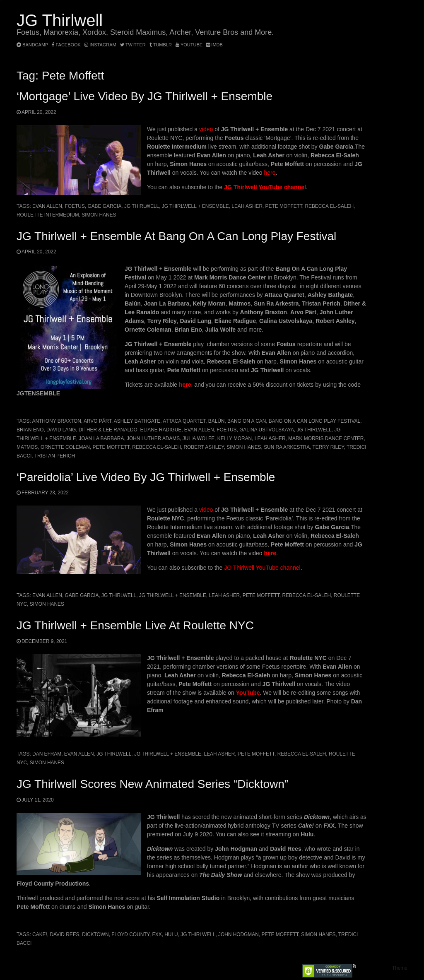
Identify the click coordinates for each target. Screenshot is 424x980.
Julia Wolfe (199, 438)
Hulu (171, 934)
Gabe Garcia (104, 206)
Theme (400, 968)
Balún (217, 421)
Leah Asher (247, 206)
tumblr (161, 45)
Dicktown (95, 934)
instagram (100, 45)
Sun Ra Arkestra (287, 447)
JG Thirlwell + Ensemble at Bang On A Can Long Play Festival (176, 236)
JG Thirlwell (60, 20)
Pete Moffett (284, 206)
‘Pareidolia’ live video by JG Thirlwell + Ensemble (146, 477)
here (270, 173)
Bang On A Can (247, 421)
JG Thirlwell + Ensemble (195, 206)
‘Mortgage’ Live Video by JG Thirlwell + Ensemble (145, 96)
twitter (133, 45)
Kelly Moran (235, 438)
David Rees (64, 934)
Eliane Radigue (161, 430)
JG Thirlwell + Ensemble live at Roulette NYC (135, 625)
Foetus (75, 206)
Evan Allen (47, 206)
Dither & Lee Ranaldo (108, 430)
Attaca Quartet (184, 421)
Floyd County (130, 934)
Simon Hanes (99, 215)
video (206, 129)
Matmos (27, 447)
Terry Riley (328, 447)
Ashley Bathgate (137, 421)
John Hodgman (238, 934)
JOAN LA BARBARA (101, 438)
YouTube (189, 45)
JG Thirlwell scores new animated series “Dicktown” (152, 784)
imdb (214, 45)
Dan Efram (47, 754)
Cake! (40, 934)
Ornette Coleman (65, 447)
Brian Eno (30, 430)
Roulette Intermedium (48, 215)
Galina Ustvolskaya (267, 430)
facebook (66, 45)
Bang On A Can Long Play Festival (314, 421)
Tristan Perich (55, 456)
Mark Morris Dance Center (326, 438)
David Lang (61, 430)
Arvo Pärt (98, 421)
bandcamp (32, 45)
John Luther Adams (153, 438)
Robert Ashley (204, 447)
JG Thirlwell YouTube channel (265, 187)
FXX (157, 934)
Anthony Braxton (57, 421)
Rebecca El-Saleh (329, 206)
